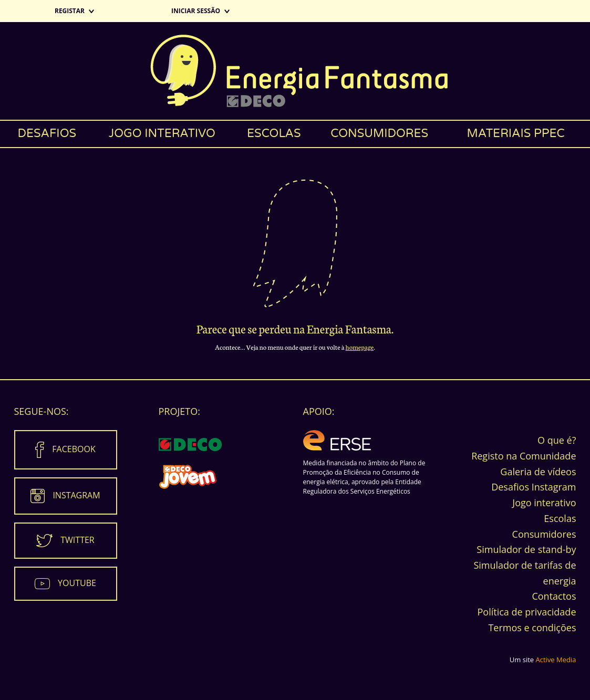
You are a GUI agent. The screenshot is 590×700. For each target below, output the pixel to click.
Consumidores (379, 133)
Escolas (274, 133)
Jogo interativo (162, 133)
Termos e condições (532, 628)
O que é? (557, 440)
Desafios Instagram (534, 487)
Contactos (554, 596)
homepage (360, 347)
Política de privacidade (526, 612)
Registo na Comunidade (524, 456)
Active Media (556, 660)
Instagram (76, 495)
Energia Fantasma (295, 71)
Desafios (47, 133)
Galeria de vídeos (538, 472)
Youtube (77, 583)
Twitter (77, 540)
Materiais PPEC (515, 133)
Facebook (74, 449)
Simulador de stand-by (526, 549)
